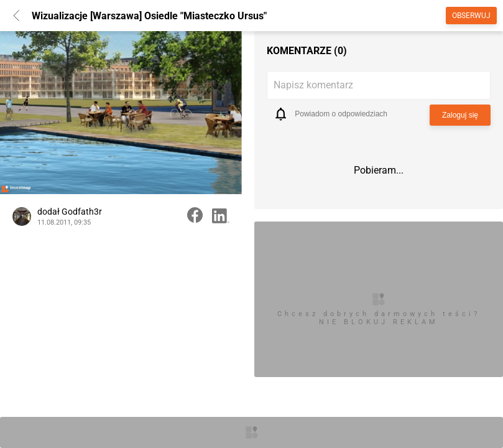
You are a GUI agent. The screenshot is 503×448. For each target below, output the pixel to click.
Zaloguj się (460, 115)
